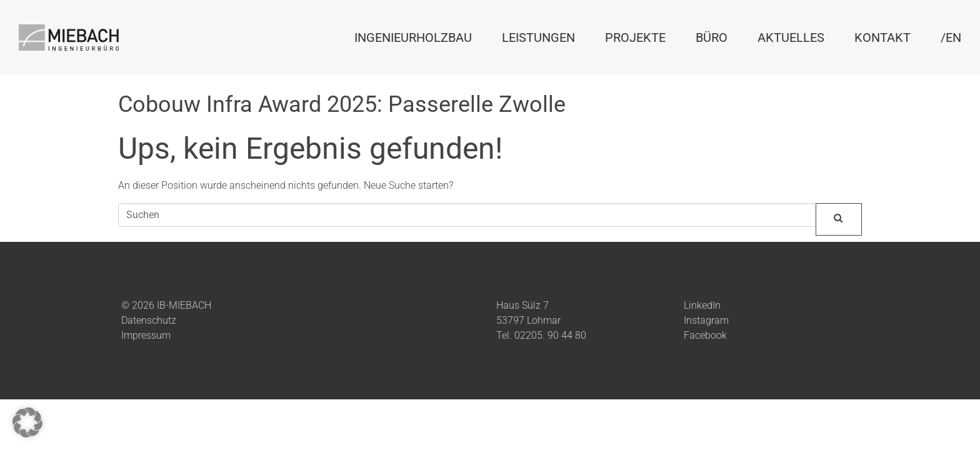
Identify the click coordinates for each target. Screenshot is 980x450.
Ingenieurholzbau (413, 37)
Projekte (635, 37)
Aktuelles (791, 37)
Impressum (146, 335)
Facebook (705, 335)
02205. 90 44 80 (550, 335)
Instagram (706, 320)
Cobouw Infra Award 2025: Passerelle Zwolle (342, 104)
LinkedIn (702, 305)
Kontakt (882, 37)
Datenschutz (149, 320)
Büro (712, 37)
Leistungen (538, 37)
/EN (951, 37)
